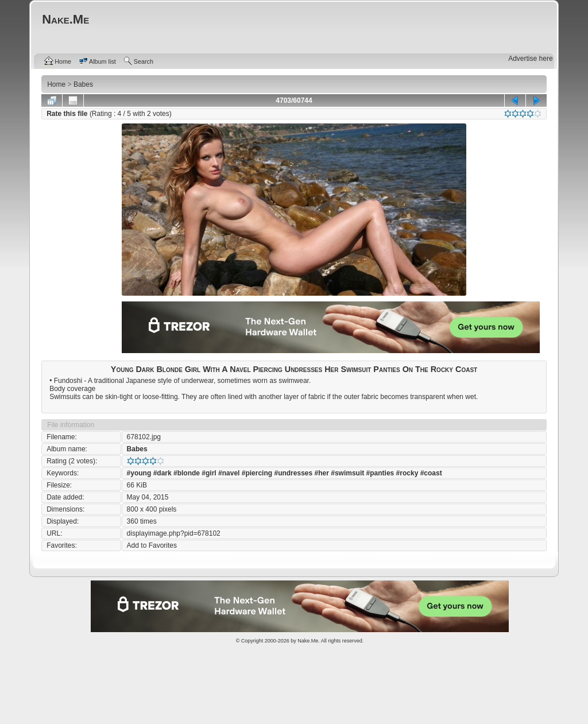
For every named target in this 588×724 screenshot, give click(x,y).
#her (322, 473)
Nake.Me (308, 641)
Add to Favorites (152, 545)
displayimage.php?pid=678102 (174, 533)
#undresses (293, 473)
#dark (163, 473)
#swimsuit (347, 473)
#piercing (257, 473)
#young (139, 473)
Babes (137, 449)
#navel (229, 473)
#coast (431, 473)
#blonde (187, 473)
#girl (209, 473)
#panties (380, 473)
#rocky (407, 473)
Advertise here (530, 59)
